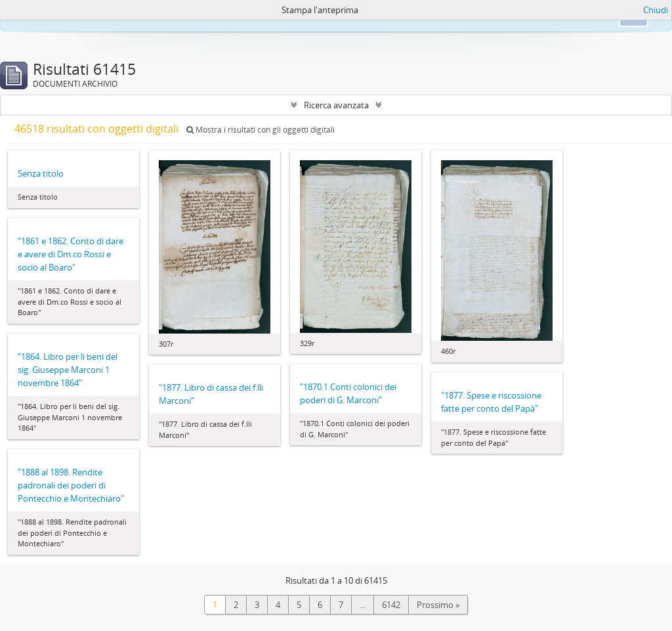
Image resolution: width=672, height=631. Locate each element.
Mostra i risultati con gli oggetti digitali (261, 130)
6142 (391, 605)
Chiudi (656, 10)
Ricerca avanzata (336, 105)
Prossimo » (438, 605)
